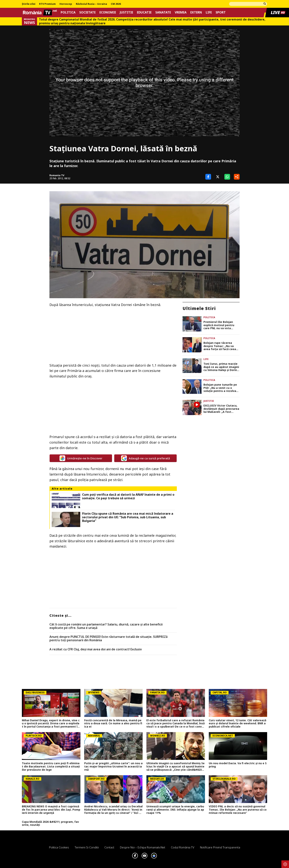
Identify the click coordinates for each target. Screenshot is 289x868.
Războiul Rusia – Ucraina (91, 4)
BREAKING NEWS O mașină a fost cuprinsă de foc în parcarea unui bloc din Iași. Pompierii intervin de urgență (51, 810)
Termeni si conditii (87, 847)
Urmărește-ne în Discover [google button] (81, 458)
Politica (68, 12)
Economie (108, 12)
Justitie (126, 12)
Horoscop (66, 4)
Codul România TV (183, 847)
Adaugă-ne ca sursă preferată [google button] (146, 458)
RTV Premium (47, 4)
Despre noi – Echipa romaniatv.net (143, 847)
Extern (196, 12)
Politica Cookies (59, 847)
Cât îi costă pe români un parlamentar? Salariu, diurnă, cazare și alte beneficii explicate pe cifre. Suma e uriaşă (106, 626)
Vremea (181, 12)
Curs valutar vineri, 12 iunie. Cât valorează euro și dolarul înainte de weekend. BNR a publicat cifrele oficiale (237, 724)
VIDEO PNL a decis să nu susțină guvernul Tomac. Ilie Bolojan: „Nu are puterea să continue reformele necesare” (238, 810)
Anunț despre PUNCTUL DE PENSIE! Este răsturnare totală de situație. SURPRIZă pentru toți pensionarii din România (108, 639)
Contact (109, 847)
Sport (221, 12)
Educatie (144, 12)
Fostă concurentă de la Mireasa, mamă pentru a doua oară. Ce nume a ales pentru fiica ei (113, 724)
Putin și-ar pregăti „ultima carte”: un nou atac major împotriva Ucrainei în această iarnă (113, 767)
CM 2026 (116, 4)
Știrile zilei (29, 4)
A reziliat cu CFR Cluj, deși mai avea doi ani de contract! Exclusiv (96, 649)
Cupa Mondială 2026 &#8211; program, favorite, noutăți (50, 824)
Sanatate (163, 12)
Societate (87, 12)
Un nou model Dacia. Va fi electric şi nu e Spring (238, 765)
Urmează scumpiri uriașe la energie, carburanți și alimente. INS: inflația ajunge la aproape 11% (175, 810)
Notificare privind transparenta (220, 847)
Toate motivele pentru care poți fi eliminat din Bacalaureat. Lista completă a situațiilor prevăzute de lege (51, 767)
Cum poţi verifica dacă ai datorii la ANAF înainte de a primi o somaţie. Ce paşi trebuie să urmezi (128, 496)
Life (209, 12)
